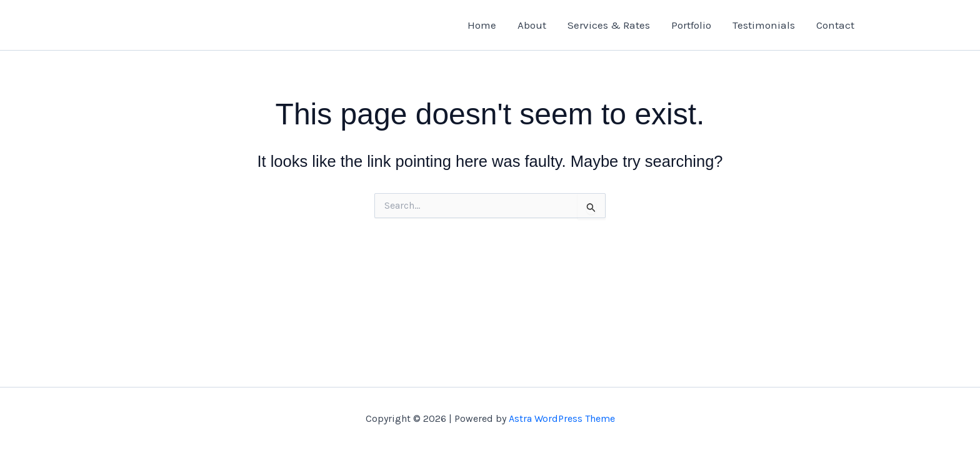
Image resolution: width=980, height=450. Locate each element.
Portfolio (691, 25)
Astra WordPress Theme (562, 418)
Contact (835, 25)
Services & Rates (609, 25)
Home (482, 25)
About (532, 25)
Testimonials (764, 25)
